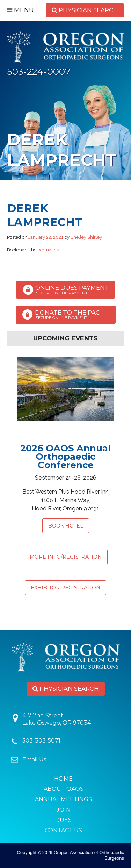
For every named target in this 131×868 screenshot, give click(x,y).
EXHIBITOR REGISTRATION (65, 588)
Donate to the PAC (66, 315)
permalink (48, 250)
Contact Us (63, 830)
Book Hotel (66, 526)
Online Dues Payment (65, 290)
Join (64, 810)
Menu (20, 10)
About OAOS (64, 789)
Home (63, 779)
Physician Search (85, 10)
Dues (63, 820)
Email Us (34, 759)
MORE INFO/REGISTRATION (66, 557)
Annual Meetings (63, 799)
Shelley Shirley (86, 237)
